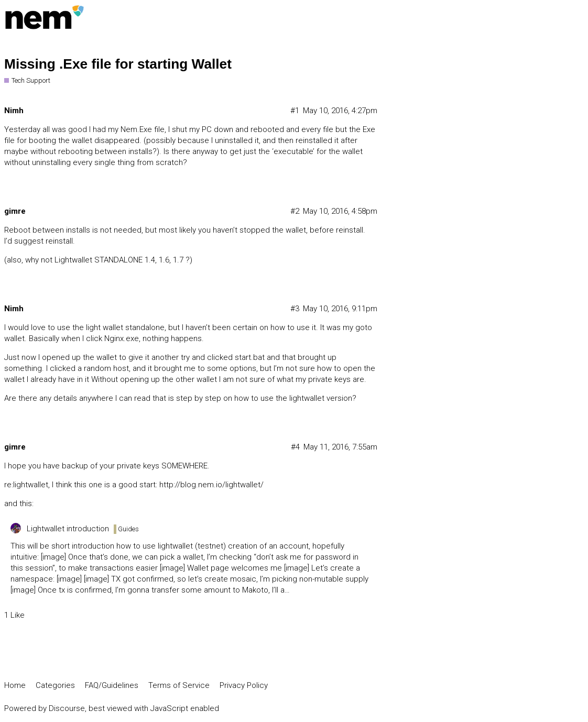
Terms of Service (179, 685)
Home (15, 685)
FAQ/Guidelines (112, 685)
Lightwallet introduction (68, 529)
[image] (53, 557)
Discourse (67, 708)
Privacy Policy (244, 685)
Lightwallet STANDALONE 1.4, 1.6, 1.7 (119, 260)
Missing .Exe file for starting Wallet (118, 64)
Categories (55, 685)
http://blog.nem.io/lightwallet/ (211, 485)
